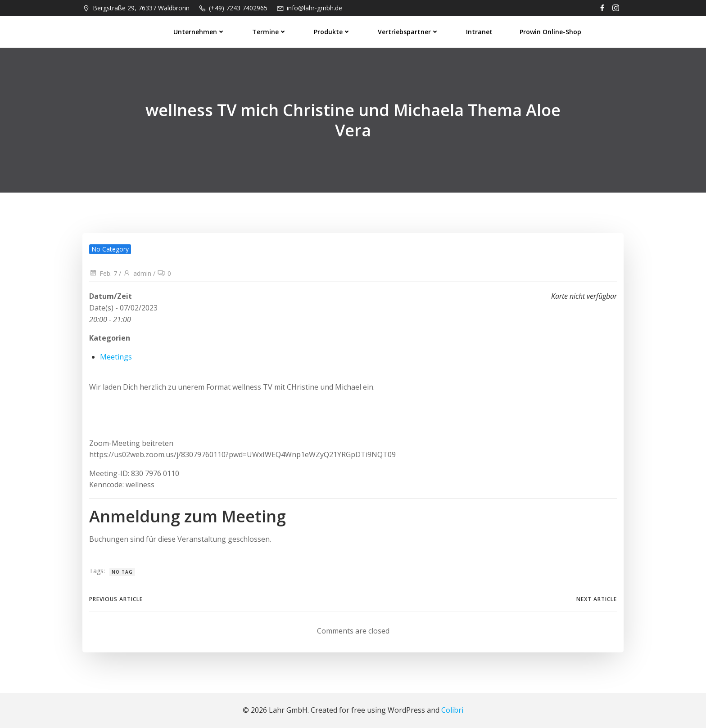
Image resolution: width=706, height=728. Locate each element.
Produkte (332, 32)
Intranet (479, 32)
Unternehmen (199, 32)
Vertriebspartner (408, 32)
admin (137, 273)
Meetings (116, 357)
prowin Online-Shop (550, 32)
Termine (269, 32)
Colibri (452, 710)
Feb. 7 (103, 273)
